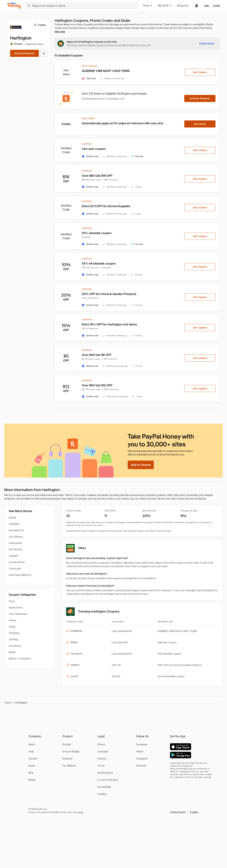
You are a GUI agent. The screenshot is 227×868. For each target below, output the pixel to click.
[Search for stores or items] (82, 6)
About (32, 744)
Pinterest (141, 766)
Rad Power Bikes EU (20, 575)
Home (8, 703)
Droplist (67, 744)
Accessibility (104, 787)
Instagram (142, 759)
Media (32, 780)
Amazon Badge (71, 751)
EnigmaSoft (15, 543)
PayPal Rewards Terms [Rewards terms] (93, 98)
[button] (184, 812)
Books (12, 652)
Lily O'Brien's (16, 537)
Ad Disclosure (105, 773)
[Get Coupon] (200, 72)
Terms (101, 766)
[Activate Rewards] (24, 53)
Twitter (140, 751)
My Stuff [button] (165, 6)
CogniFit (13, 556)
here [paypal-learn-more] (81, 812)
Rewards (183, 6)
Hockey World (17, 562)
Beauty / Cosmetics (20, 659)
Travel (12, 627)
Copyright (103, 751)
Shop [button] (148, 6)
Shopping (14, 633)
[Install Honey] (207, 44)
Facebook (142, 744)
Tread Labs (15, 569)
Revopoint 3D (16, 530)
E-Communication (108, 780)
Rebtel (12, 518)
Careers (33, 759)
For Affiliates (69, 766)
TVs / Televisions (18, 614)
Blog (31, 773)
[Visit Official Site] (44, 53)
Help (31, 751)
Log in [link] (217, 5)
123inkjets (14, 524)
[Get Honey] (200, 124)
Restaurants (16, 608)
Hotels (12, 620)
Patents (102, 759)
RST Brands (15, 549)
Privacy (102, 744)
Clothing (13, 639)
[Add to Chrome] (141, 465)
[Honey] (14, 6)
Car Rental (15, 646)
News (32, 766)
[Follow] (40, 25)
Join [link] (207, 5)
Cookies (102, 794)
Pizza (12, 601)
